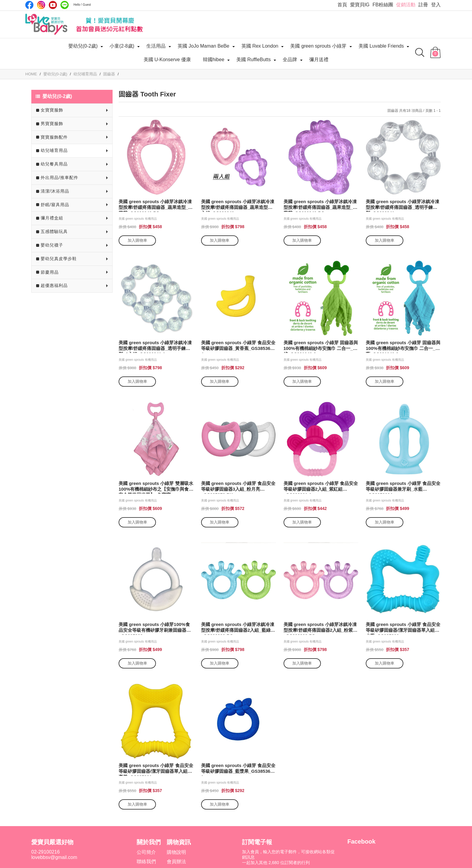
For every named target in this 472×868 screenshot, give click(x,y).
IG (41, 5)
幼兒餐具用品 (54, 164)
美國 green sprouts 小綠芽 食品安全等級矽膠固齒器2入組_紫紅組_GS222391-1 (321, 487)
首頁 (342, 5)
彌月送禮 (319, 60)
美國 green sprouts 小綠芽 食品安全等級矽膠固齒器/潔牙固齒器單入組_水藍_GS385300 (403, 628)
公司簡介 (146, 852)
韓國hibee (214, 60)
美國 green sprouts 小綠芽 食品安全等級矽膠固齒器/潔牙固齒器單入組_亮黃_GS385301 (156, 769)
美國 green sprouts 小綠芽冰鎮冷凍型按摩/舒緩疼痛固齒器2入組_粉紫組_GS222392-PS (321, 628)
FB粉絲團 (383, 5)
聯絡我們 (146, 862)
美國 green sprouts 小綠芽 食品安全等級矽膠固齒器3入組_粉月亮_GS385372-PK (238, 487)
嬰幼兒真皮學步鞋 (59, 259)
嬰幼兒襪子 (52, 245)
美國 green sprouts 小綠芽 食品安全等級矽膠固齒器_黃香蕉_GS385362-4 (238, 346)
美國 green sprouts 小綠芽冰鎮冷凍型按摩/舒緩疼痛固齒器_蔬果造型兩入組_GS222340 (238, 205)
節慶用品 (50, 272)
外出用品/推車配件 (59, 178)
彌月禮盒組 (52, 218)
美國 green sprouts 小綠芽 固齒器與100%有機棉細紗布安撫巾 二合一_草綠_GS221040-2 (321, 346)
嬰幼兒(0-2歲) (83, 46)
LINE (65, 5)
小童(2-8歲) (122, 46)
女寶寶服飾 (52, 110)
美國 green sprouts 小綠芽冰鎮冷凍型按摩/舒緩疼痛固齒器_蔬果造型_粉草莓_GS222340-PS (156, 205)
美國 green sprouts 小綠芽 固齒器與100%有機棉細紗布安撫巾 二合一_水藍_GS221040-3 (403, 346)
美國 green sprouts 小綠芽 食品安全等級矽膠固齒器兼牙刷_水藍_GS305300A (403, 487)
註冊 (423, 5)
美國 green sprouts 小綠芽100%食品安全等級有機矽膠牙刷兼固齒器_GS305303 (154, 628)
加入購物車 (137, 240)
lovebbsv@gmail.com (54, 857)
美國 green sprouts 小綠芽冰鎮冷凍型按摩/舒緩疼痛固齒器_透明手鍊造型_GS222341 (402, 205)
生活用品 (156, 46)
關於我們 (149, 842)
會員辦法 (176, 862)
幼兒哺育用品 (54, 150)
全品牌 (290, 60)
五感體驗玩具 (54, 231)
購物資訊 (179, 842)
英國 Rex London (260, 46)
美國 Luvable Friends (381, 46)
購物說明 (176, 852)
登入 (436, 5)
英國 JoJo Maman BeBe (203, 46)
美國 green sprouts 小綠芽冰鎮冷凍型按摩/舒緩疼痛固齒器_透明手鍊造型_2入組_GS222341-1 (155, 346)
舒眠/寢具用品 (55, 205)
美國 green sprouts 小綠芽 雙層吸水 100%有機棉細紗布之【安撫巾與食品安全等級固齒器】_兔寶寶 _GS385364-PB (156, 487)
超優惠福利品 (54, 285)
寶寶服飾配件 (54, 137)
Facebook (29, 5)
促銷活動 (406, 5)
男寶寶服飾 (52, 124)
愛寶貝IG (360, 5)
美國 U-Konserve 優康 (167, 60)
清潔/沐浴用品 (55, 191)
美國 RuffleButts (253, 60)
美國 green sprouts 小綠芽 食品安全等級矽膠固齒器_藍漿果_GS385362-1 (238, 769)
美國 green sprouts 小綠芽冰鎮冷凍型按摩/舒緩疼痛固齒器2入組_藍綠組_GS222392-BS (238, 628)
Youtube (53, 5)
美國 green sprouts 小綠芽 (318, 46)
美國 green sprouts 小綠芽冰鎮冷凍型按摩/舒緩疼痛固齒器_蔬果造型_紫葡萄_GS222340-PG (321, 205)
